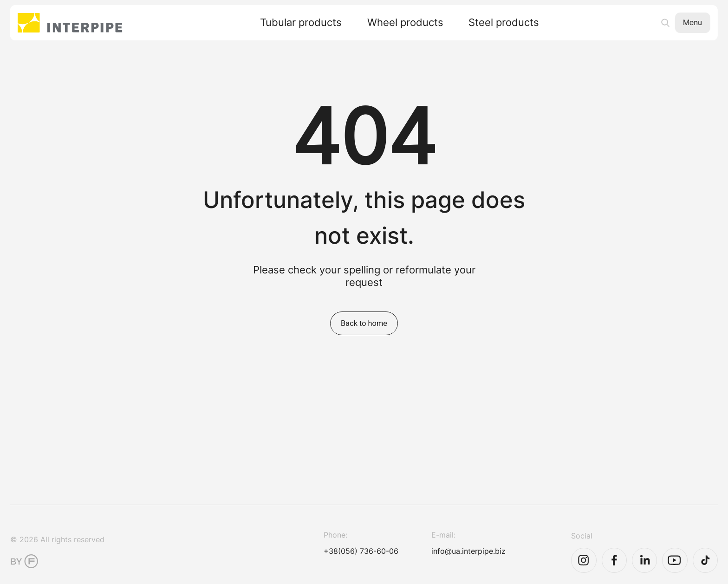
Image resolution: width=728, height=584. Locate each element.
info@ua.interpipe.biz (468, 551)
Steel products (504, 23)
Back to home (364, 323)
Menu (692, 22)
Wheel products (405, 23)
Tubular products (301, 23)
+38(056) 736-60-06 (361, 551)
